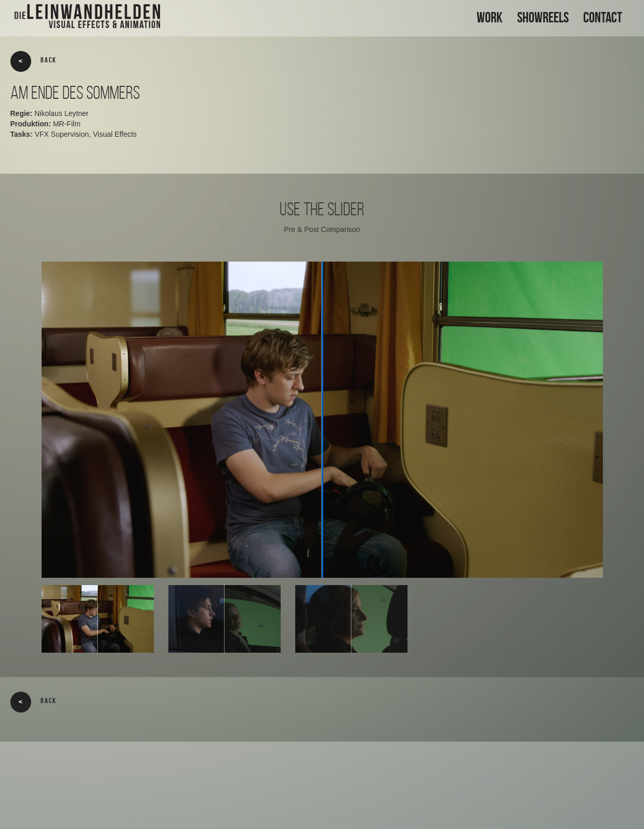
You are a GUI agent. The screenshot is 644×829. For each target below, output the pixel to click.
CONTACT (603, 17)
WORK (490, 17)
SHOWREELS (543, 17)
